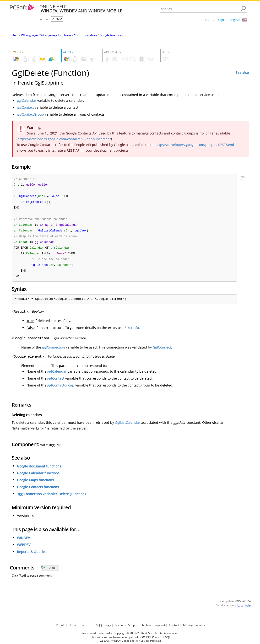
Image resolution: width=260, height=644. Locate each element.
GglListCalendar (128, 427)
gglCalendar (27, 100)
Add (48, 572)
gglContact (25, 107)
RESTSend (226, 145)
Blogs (107, 625)
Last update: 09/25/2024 (235, 605)
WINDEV (23, 542)
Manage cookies (194, 625)
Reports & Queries (32, 556)
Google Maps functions (35, 484)
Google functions (111, 35)
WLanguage (29, 35)
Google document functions (39, 470)
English (235, 20)
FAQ (97, 625)
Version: (45, 19)
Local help (244, 609)
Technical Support (127, 625)
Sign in (223, 20)
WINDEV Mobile (120, 641)
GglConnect (162, 351)
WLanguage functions (56, 35)
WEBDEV (24, 549)
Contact (174, 625)
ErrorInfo (132, 332)
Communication (85, 35)
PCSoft (60, 625)
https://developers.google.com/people (186, 145)
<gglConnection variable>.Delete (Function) (51, 498)
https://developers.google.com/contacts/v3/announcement (64, 139)
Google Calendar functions (38, 477)
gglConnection (54, 351)
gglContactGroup (30, 114)
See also (242, 72)
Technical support (153, 625)
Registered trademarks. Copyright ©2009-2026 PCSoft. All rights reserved (130, 633)
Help (15, 35)
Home (210, 20)
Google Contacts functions (38, 491)
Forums (86, 625)
